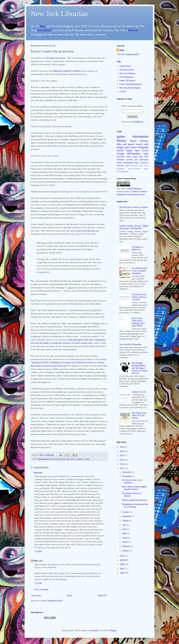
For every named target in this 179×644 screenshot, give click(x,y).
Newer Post (36, 596)
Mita (43, 26)
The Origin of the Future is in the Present (139, 416)
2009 (122, 560)
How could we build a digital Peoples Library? (134, 488)
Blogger (113, 630)
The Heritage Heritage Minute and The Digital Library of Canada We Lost (139, 368)
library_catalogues (134, 169)
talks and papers (126, 144)
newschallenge (122, 171)
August (126, 521)
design (120, 147)
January (126, 551)
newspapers (128, 163)
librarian (133, 30)
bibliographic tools (45, 459)
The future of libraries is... (137, 248)
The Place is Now (127, 70)
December (127, 472)
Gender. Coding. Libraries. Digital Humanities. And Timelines (134, 227)
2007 (122, 569)
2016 (122, 447)
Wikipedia (143, 147)
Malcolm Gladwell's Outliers (67, 71)
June (125, 529)
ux (128, 171)
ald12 (146, 166)
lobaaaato (94, 630)
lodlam (146, 169)
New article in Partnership (130, 344)
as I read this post (87, 231)
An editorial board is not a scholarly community (140, 271)
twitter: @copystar (127, 81)
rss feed (123, 91)
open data (138, 157)
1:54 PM (38, 552)
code (146, 144)
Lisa (36, 473)
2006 (122, 573)
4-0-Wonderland (126, 77)
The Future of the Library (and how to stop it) (139, 297)
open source (71, 459)
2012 (122, 464)
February (126, 546)
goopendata (121, 169)
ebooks (120, 150)
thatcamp (120, 166)
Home (70, 596)
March (125, 542)
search (87, 459)
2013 (122, 460)
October (126, 512)
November (127, 476)
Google (120, 154)
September (127, 516)
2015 (122, 451)
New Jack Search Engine (130, 88)
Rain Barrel (45, 30)
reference (80, 459)
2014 (122, 456)
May (125, 533)
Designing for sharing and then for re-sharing (135, 505)
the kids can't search (56, 58)
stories (119, 163)
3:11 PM (38, 583)
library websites (139, 141)
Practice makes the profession (135, 500)
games (121, 136)
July (124, 525)
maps (127, 166)
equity (129, 150)
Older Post (102, 596)
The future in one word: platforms (132, 481)
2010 (122, 556)
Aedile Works (125, 66)
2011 (122, 468)
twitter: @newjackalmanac (131, 84)
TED (146, 157)
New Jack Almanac (128, 73)
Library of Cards (139, 392)
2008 (122, 564)
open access (142, 150)
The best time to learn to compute (134, 207)
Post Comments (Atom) (52, 601)
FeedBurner (138, 122)
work (123, 189)
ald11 (141, 166)
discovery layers (59, 459)
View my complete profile (128, 54)
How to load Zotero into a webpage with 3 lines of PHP (138, 322)
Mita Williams (134, 189)
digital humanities (141, 163)
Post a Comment (41, 589)
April (125, 538)
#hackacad (134, 166)
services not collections (137, 160)
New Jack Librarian (59, 14)
